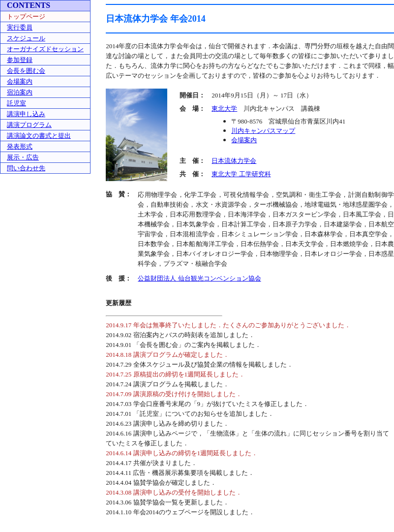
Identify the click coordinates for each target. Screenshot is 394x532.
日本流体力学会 (234, 161)
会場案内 (20, 81)
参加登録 (20, 60)
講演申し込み (26, 114)
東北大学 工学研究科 (241, 174)
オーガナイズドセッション (45, 49)
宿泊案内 (20, 92)
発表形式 (20, 146)
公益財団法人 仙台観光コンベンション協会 (199, 278)
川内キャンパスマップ (263, 131)
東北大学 (224, 109)
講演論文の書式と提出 (39, 136)
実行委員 (20, 27)
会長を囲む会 (26, 71)
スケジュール (26, 38)
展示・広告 (23, 157)
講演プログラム (29, 125)
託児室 (16, 103)
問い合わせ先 (26, 168)
